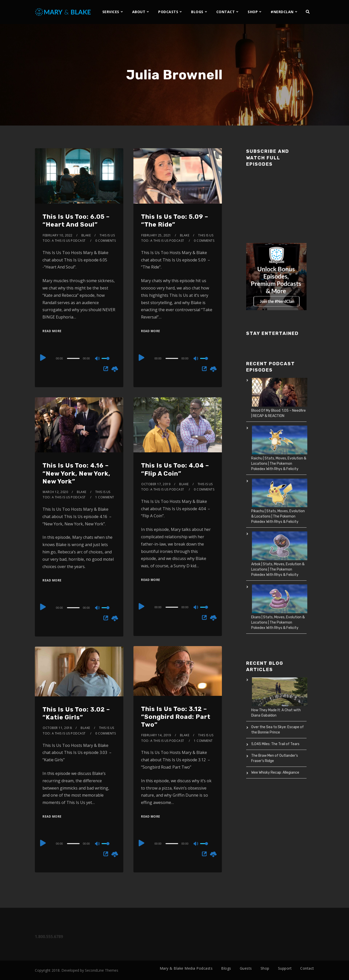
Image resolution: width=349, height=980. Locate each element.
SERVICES (111, 12)
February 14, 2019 (156, 735)
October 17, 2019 (156, 484)
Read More (52, 331)
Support (285, 968)
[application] (79, 358)
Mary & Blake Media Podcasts (186, 968)
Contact (307, 968)
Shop (265, 968)
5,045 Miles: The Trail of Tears (275, 744)
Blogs (226, 968)
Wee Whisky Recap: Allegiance (275, 773)
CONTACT (226, 12)
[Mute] (98, 359)
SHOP (253, 12)
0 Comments (106, 241)
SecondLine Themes (102, 970)
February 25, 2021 (156, 235)
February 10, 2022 (58, 235)
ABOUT (139, 12)
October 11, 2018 (57, 728)
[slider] (73, 358)
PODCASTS (168, 12)
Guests (246, 968)
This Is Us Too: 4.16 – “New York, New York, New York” (76, 473)
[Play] (43, 358)
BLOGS (197, 12)
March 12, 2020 (55, 492)
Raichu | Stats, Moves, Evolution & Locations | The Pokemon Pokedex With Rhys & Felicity (279, 464)
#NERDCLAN (282, 12)
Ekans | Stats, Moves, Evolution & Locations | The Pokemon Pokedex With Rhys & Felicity (278, 622)
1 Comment (105, 497)
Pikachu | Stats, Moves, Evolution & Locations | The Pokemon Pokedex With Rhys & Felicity (278, 516)
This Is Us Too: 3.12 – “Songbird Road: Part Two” (176, 717)
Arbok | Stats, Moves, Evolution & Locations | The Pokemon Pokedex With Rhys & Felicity (278, 569)
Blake (86, 235)
